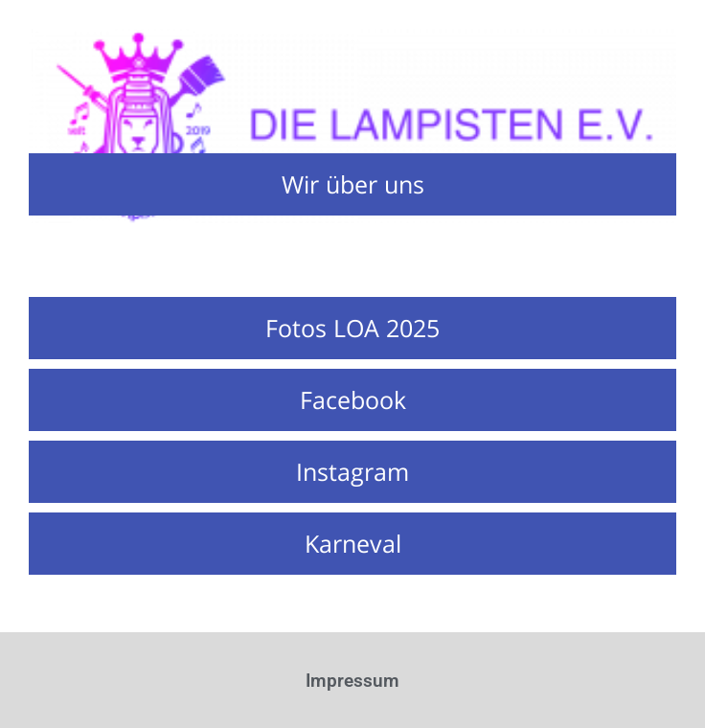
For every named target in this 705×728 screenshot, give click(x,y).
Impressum (352, 681)
